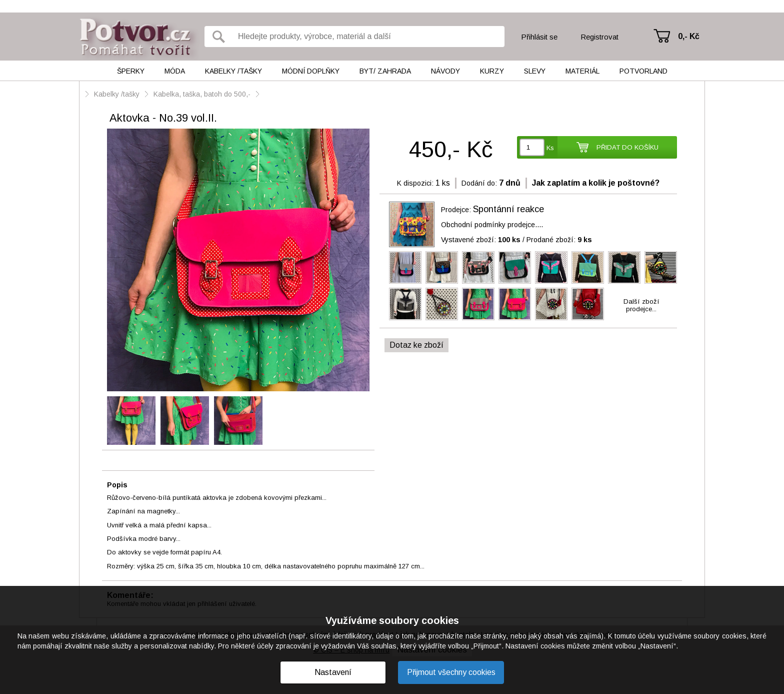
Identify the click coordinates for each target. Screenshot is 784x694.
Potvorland (643, 71)
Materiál (582, 71)
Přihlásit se (539, 37)
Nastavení (333, 672)
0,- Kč (689, 36)
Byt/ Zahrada (385, 71)
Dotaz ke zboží (416, 345)
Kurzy (492, 71)
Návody (445, 71)
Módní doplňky (311, 71)
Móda (175, 71)
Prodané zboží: (559, 240)
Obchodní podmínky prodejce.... (492, 225)
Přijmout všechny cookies (451, 672)
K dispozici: (415, 183)
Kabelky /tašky (233, 71)
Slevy (535, 71)
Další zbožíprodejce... (641, 305)
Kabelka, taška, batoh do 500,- (202, 94)
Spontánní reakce (508, 209)
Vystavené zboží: (481, 240)
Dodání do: (479, 183)
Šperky (131, 71)
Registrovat (599, 37)
